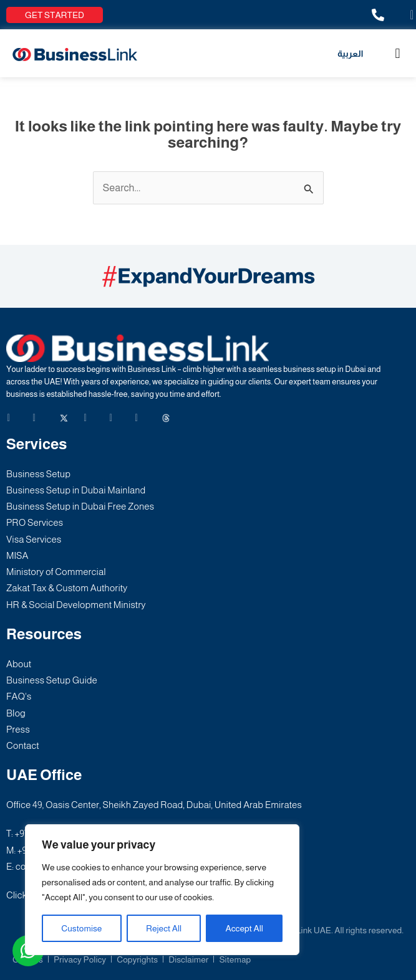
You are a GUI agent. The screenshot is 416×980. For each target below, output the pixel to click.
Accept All (244, 928)
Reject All (164, 928)
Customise (81, 928)
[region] (162, 890)
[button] (398, 53)
